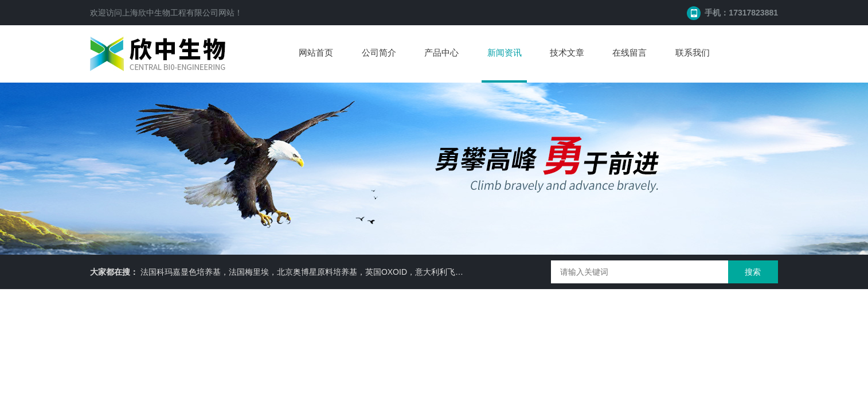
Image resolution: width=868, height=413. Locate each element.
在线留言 (630, 52)
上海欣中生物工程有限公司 (170, 13)
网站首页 (316, 52)
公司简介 (379, 52)
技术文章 (567, 52)
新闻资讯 (505, 52)
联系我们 (693, 52)
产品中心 (441, 52)
